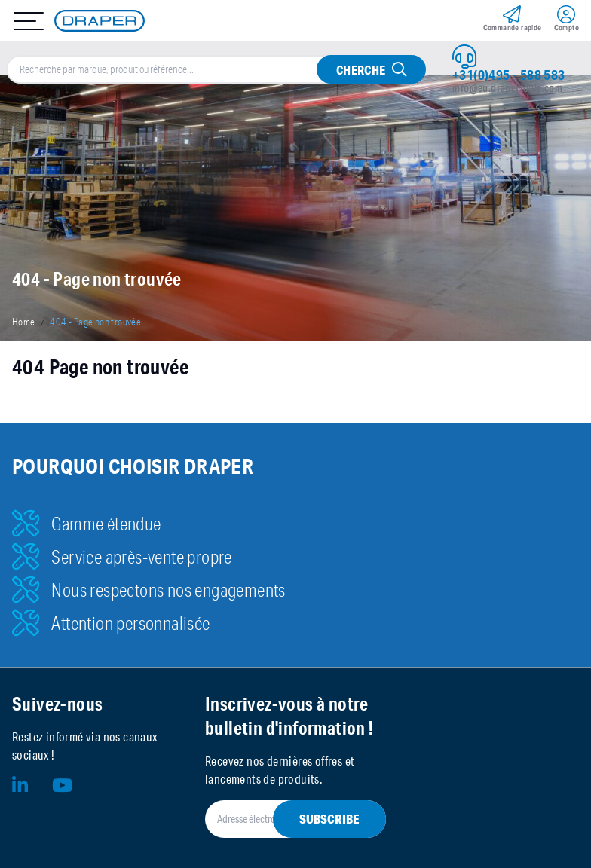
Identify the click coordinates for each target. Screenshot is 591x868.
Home (24, 322)
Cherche (361, 70)
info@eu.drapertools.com (507, 88)
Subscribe (329, 819)
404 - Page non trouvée (95, 322)
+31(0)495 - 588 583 (509, 75)
